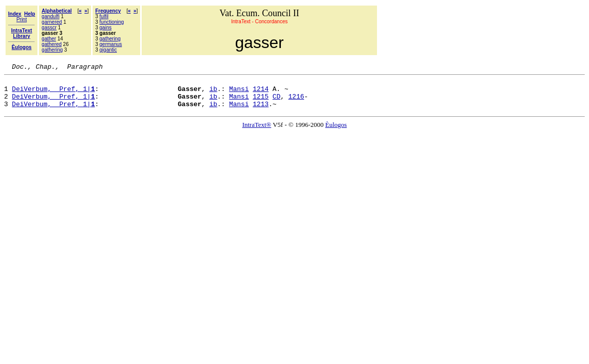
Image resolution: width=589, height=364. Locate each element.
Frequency (108, 11)
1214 (261, 93)
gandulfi (50, 16)
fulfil (104, 16)
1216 (296, 102)
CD (277, 102)
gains (106, 28)
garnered (52, 22)
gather (49, 39)
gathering (52, 50)
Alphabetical (56, 11)
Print (22, 19)
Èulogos (336, 132)
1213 (261, 111)
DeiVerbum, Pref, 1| (54, 93)
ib (214, 93)
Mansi (239, 93)
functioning (112, 22)
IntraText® (257, 132)
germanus (111, 44)
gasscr (49, 28)
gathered (51, 44)
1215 (261, 102)
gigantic (108, 50)
